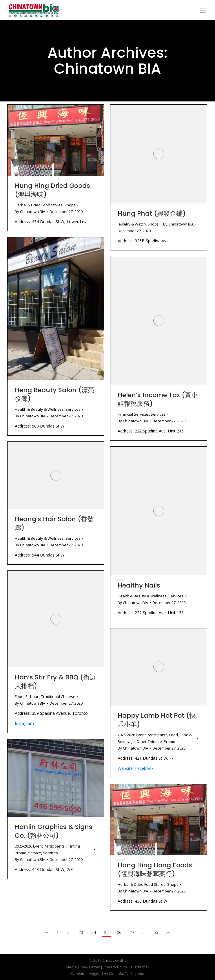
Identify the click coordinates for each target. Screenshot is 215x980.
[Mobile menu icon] (203, 10)
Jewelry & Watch (132, 224)
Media (71, 967)
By (30, 212)
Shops (70, 205)
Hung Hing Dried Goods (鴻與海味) (52, 190)
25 (106, 932)
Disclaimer (140, 967)
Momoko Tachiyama (127, 974)
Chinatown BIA (107, 69)
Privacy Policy (115, 967)
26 (119, 932)
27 (132, 932)
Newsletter (90, 967)
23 (81, 932)
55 (156, 932)
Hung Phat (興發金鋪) (152, 213)
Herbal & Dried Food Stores (39, 205)
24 (94, 932)
